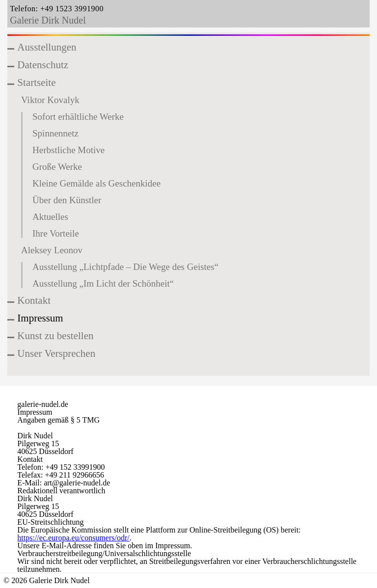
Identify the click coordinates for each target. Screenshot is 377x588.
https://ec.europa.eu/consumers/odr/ (73, 538)
